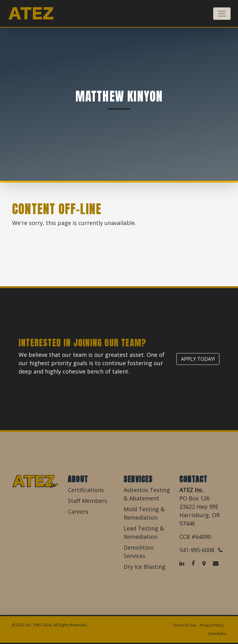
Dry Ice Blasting (145, 567)
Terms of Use (184, 625)
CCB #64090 (195, 537)
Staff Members (88, 501)
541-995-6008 (201, 550)
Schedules (217, 634)
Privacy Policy (212, 625)
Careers (78, 512)
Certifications (86, 490)
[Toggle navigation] (222, 14)
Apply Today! (198, 359)
